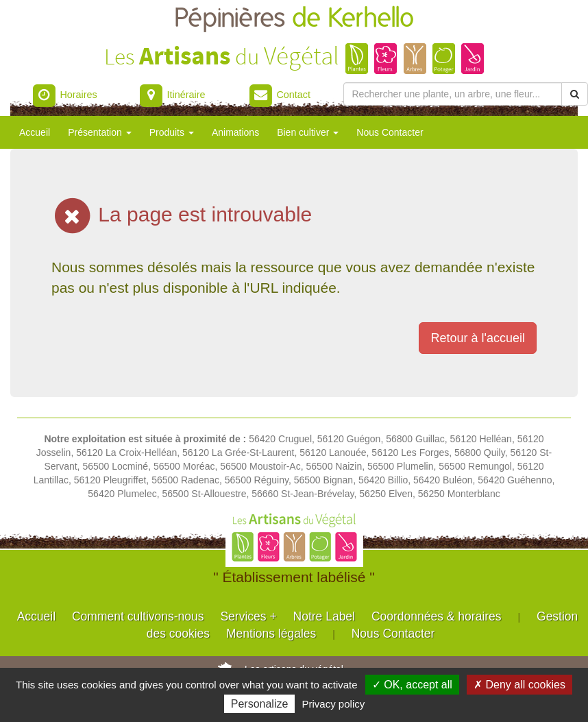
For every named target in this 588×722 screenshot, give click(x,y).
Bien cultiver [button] (308, 132)
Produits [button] (172, 132)
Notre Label (324, 616)
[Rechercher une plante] (453, 94)
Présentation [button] (100, 132)
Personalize (260, 704)
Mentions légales (271, 634)
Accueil (35, 132)
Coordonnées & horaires (437, 616)
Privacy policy (334, 704)
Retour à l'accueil (478, 338)
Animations (235, 132)
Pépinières (294, 19)
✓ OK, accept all (412, 685)
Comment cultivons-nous (138, 616)
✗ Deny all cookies (519, 685)
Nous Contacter (390, 132)
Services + (248, 616)
